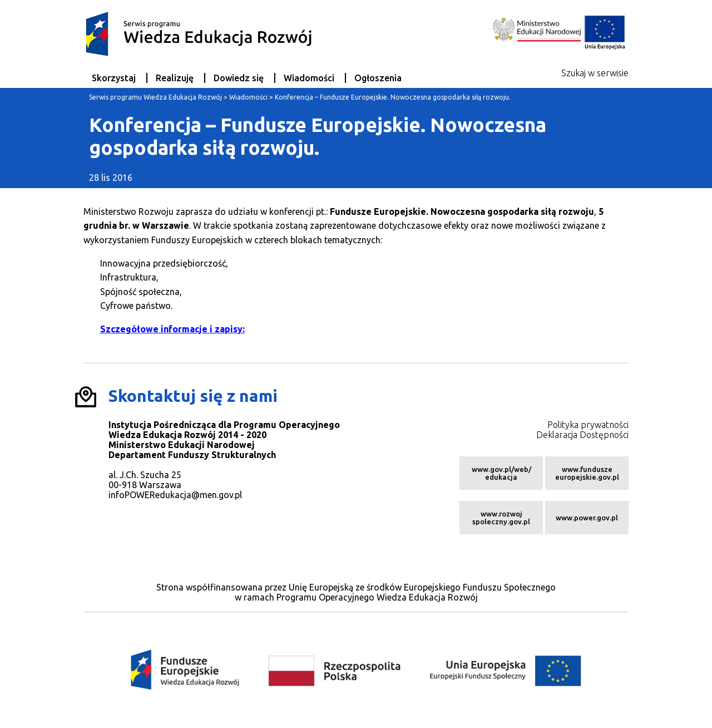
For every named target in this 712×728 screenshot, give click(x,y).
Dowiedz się (239, 78)
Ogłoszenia (378, 78)
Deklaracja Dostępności (582, 435)
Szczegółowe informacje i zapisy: (172, 329)
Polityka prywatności (588, 425)
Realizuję (175, 78)
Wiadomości (309, 78)
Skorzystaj (114, 78)
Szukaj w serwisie (595, 73)
